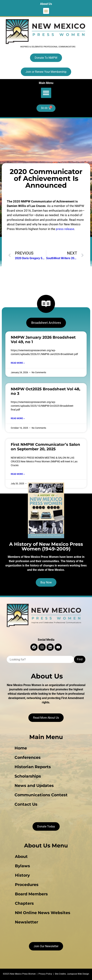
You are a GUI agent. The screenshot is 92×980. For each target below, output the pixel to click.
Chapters (24, 903)
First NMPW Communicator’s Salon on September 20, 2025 (45, 447)
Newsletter (27, 922)
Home (21, 748)
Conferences (28, 757)
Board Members (31, 894)
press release (65, 229)
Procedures (27, 885)
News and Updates (34, 786)
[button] (46, 11)
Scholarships (28, 776)
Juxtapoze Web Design (78, 974)
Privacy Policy (45, 974)
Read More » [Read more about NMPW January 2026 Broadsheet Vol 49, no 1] (18, 363)
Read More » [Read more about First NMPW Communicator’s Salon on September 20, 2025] (18, 474)
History (22, 875)
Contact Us (26, 804)
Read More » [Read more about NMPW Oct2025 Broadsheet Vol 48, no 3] (18, 418)
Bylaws (22, 866)
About (21, 857)
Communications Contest (41, 795)
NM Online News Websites (43, 913)
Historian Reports (33, 767)
